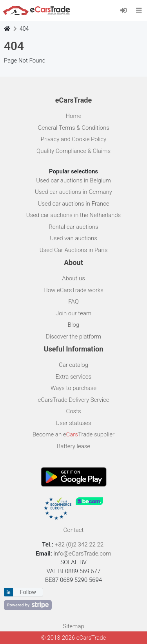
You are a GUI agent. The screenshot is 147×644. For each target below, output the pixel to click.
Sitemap (73, 626)
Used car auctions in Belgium (73, 180)
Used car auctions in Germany (73, 192)
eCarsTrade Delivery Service (73, 400)
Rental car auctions (73, 227)
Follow (28, 592)
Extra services (73, 377)
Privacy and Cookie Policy (73, 139)
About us (73, 278)
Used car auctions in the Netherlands (73, 215)
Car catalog (73, 365)
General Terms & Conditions (73, 128)
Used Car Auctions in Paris (74, 250)
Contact (74, 530)
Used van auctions (73, 238)
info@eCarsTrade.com (82, 554)
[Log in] (126, 10)
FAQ (73, 302)
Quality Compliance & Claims (73, 151)
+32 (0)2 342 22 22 (80, 545)
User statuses (73, 423)
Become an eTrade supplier (73, 434)
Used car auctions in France (74, 204)
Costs (73, 411)
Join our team (73, 313)
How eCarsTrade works (73, 290)
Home (73, 116)
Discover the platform (73, 337)
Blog (73, 325)
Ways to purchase (73, 388)
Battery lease (73, 446)
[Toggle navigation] (139, 10)
